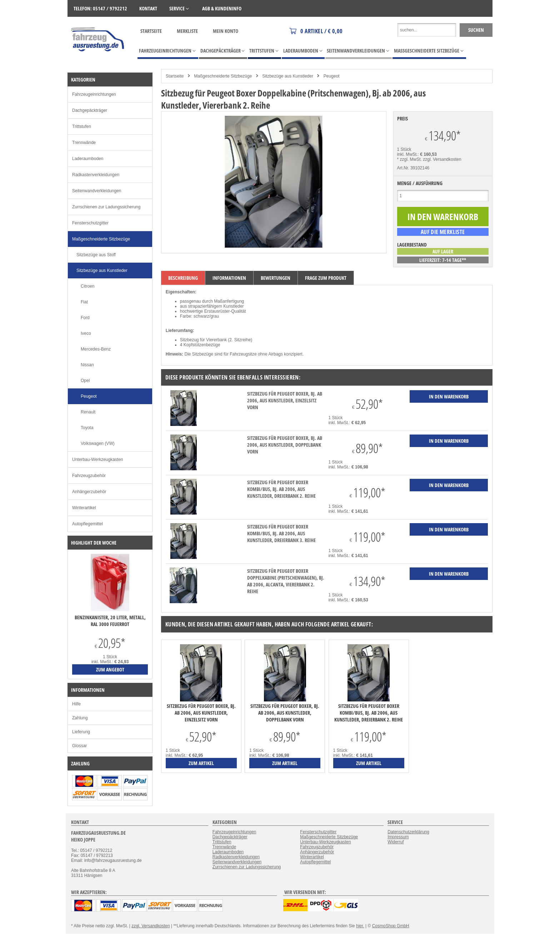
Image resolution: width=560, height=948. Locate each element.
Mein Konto (226, 31)
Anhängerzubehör (89, 492)
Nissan (87, 365)
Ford (85, 318)
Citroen (88, 286)
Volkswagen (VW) (98, 443)
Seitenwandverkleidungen (97, 191)
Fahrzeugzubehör (89, 476)
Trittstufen (82, 126)
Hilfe (76, 704)
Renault (88, 412)
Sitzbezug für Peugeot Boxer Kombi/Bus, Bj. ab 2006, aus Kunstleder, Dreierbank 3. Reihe (281, 533)
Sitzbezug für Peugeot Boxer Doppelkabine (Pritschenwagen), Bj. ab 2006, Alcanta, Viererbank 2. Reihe (286, 581)
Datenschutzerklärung (408, 832)
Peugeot (332, 76)
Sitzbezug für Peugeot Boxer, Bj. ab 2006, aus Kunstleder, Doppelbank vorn (285, 445)
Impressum (398, 837)
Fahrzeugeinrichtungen (94, 94)
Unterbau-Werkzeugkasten (98, 460)
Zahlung (80, 718)
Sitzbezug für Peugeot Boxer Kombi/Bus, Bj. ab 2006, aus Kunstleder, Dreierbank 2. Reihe (281, 489)
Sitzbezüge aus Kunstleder (288, 76)
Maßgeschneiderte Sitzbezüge (223, 76)
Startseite (151, 31)
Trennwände (84, 143)
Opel (85, 381)
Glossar (79, 746)
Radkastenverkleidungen (96, 175)
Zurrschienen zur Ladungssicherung (106, 207)
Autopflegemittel (87, 524)
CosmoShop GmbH (391, 926)
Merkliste (187, 31)
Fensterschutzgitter (90, 223)
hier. (360, 926)
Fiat (84, 302)
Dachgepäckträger (90, 110)
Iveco (86, 333)
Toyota (87, 428)
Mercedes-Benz (96, 349)
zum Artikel (201, 763)
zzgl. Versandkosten (442, 159)
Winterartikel (84, 508)
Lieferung (81, 732)
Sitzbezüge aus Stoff (96, 255)
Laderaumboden (88, 159)
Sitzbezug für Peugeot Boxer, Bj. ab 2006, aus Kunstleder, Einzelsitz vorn (285, 400)
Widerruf (396, 842)
